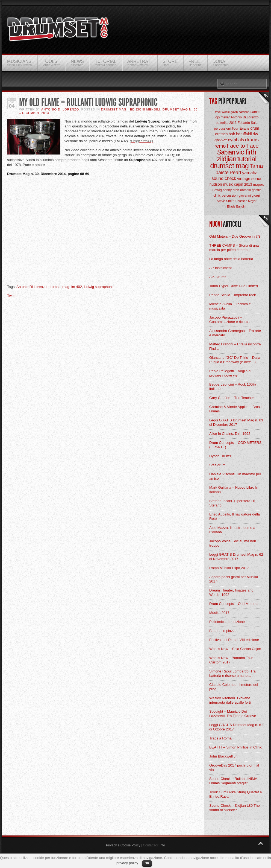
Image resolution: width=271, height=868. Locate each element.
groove (221, 140)
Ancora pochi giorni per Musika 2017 (234, 579)
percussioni (223, 129)
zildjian (226, 159)
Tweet (12, 296)
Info (162, 845)
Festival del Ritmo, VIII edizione (234, 640)
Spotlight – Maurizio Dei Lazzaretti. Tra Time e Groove (233, 714)
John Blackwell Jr (223, 756)
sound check (224, 178)
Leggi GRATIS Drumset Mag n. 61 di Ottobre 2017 (236, 727)
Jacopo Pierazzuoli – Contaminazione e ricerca (229, 320)
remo (220, 146)
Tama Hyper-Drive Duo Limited (234, 286)
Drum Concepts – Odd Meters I (234, 604)
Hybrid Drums (220, 456)
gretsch (222, 134)
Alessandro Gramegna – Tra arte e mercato (235, 333)
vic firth (246, 152)
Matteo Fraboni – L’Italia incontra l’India (235, 346)
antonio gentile (251, 190)
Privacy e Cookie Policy (123, 845)
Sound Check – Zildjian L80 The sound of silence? (235, 808)
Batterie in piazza (223, 631)
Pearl (235, 173)
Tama (256, 166)
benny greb (231, 190)
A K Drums (218, 277)
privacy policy (127, 863)
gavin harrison (240, 112)
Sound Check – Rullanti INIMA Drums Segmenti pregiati (233, 781)
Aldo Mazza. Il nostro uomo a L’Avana (232, 530)
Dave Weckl (222, 112)
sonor (257, 178)
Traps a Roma (220, 738)
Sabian (226, 152)
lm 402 (77, 287)
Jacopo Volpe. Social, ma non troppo (233, 543)
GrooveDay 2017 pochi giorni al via (234, 767)
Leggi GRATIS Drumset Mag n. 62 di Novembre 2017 (236, 557)
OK (147, 863)
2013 (248, 184)
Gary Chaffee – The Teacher (232, 398)
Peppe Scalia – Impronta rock (233, 295)
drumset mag (59, 287)
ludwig (217, 190)
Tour (235, 128)
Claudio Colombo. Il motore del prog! (234, 687)
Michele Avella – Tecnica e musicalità (230, 306)
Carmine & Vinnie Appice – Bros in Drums (236, 409)
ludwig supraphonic (99, 287)
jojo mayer (222, 117)
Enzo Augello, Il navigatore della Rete (235, 516)
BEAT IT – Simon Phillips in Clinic (236, 747)
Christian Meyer (246, 201)
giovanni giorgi (249, 196)
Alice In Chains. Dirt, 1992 (230, 434)
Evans (245, 128)
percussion (230, 196)
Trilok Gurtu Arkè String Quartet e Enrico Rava (235, 794)
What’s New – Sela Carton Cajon (235, 649)
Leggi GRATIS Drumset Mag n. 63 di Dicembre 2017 (236, 422)
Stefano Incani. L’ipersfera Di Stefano (232, 503)
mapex (258, 184)
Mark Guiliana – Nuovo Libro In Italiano (234, 490)
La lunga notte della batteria (231, 259)
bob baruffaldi (240, 134)
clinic (217, 196)
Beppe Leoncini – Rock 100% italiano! (233, 387)
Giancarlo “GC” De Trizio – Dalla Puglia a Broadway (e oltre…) (235, 360)
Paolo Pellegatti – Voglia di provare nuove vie (230, 373)
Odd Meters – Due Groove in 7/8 (235, 236)
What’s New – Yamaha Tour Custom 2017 (231, 660)
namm (255, 112)
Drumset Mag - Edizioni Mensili (131, 109)
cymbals (236, 140)
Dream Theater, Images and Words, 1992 (231, 592)
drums (252, 140)
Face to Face (243, 146)
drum (255, 128)
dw (255, 134)
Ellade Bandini (237, 206)
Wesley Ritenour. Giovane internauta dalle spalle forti (230, 700)
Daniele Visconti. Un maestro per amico (235, 476)
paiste (222, 173)
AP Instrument (220, 268)
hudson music (221, 184)
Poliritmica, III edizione (227, 622)
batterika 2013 (226, 123)
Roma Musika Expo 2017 (229, 568)
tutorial (247, 159)
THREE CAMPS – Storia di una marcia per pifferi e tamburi (234, 248)
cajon (239, 184)
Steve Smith (226, 201)
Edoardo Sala (247, 123)
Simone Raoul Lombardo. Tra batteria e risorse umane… (232, 673)
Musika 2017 (219, 613)
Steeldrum (217, 465)
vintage (244, 178)
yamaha (250, 173)
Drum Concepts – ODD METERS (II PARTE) (235, 445)
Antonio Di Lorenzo (60, 109)
